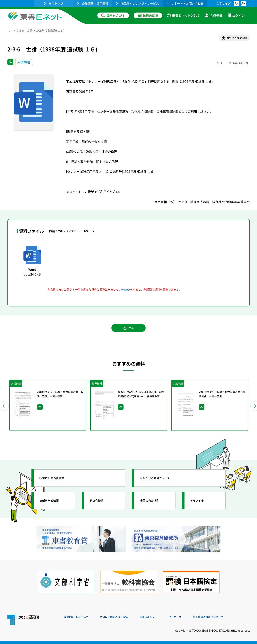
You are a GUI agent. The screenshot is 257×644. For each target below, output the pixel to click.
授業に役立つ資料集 (57, 486)
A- (236, 3)
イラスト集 (201, 509)
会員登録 (214, 15)
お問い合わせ (161, 617)
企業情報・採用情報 (93, 3)
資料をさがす (113, 15)
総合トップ (54, 3)
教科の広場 (148, 15)
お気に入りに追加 (233, 39)
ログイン (236, 15)
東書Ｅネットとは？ (184, 15)
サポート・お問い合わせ (185, 3)
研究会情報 (101, 509)
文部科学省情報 (54, 509)
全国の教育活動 (154, 509)
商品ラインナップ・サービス (138, 3)
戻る (129, 333)
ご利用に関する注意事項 (123, 617)
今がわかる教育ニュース (161, 486)
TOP (10, 30)
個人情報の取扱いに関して (231, 617)
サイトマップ (191, 617)
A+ (243, 3)
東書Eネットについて (79, 617)
